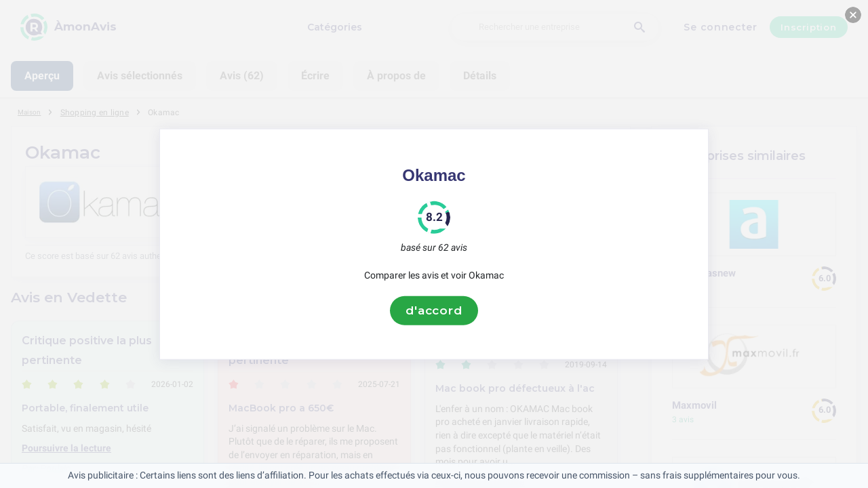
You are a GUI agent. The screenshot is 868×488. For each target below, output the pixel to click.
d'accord (434, 310)
